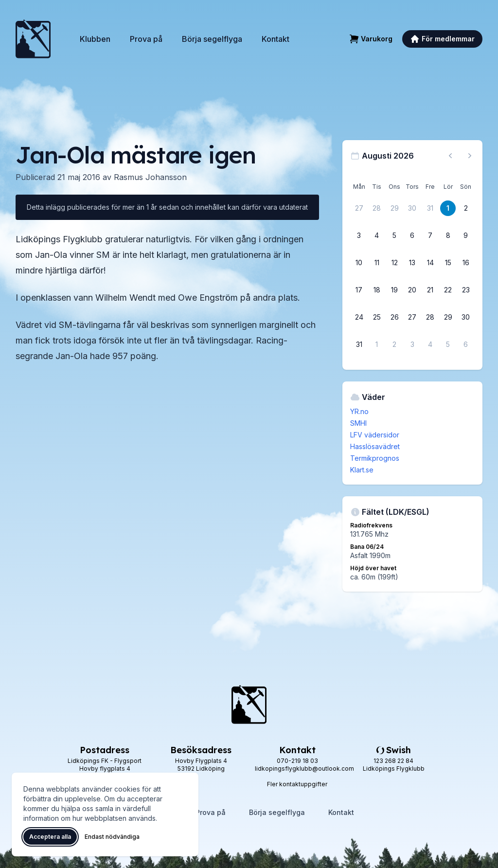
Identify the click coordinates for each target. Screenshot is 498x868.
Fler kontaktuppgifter (297, 784)
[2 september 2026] (394, 344)
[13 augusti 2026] (412, 263)
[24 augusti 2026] (359, 317)
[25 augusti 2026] (377, 317)
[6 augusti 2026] (412, 235)
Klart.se (362, 470)
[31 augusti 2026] (359, 344)
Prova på (146, 39)
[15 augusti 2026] (448, 263)
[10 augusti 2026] (359, 263)
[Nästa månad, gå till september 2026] (470, 156)
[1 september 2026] (377, 344)
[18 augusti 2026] (377, 290)
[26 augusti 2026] (394, 317)
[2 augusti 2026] (466, 208)
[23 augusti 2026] (466, 290)
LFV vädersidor (375, 435)
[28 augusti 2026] (430, 317)
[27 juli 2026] (359, 208)
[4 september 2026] (430, 344)
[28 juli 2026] (377, 208)
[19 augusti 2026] (394, 290)
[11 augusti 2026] (377, 263)
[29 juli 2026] (394, 208)
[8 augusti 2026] (448, 235)
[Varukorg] (371, 39)
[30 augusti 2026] (466, 317)
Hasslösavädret (375, 446)
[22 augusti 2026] (448, 290)
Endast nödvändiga (112, 837)
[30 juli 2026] (412, 208)
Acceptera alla (50, 837)
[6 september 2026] (466, 344)
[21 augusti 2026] (430, 290)
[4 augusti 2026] (377, 235)
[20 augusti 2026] (412, 290)
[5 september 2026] (448, 344)
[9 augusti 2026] (466, 235)
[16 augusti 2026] (466, 263)
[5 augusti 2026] (394, 235)
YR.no (359, 411)
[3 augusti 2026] (359, 235)
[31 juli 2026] (430, 208)
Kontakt (276, 39)
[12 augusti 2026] (394, 263)
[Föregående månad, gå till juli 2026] (450, 156)
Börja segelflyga (212, 39)
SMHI (358, 423)
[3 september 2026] (412, 344)
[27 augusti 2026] (412, 317)
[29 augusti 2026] (448, 317)
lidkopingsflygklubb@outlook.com (304, 769)
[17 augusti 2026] (359, 290)
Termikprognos (375, 458)
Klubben (95, 39)
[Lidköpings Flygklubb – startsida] (33, 39)
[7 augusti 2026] (430, 235)
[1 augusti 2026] (448, 208)
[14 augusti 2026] (430, 263)
